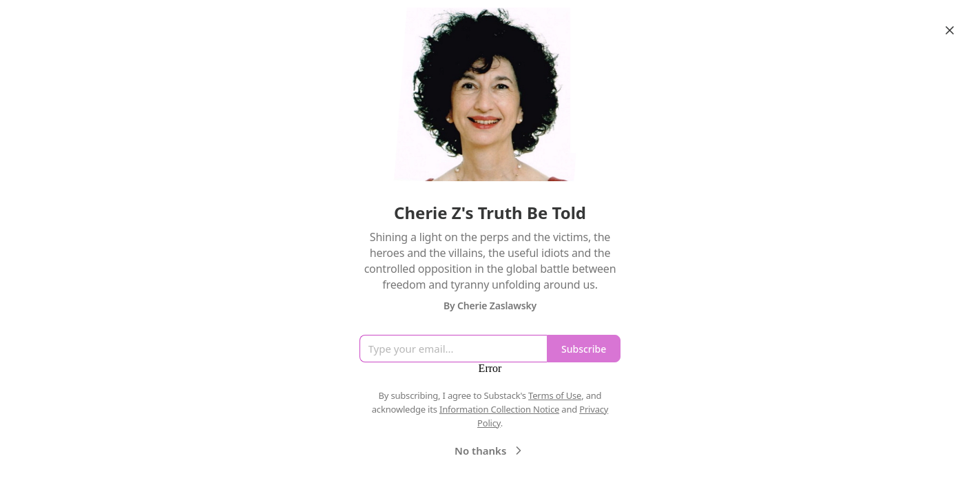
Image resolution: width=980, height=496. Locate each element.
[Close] (950, 30)
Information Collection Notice (499, 409)
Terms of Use (555, 395)
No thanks (490, 451)
